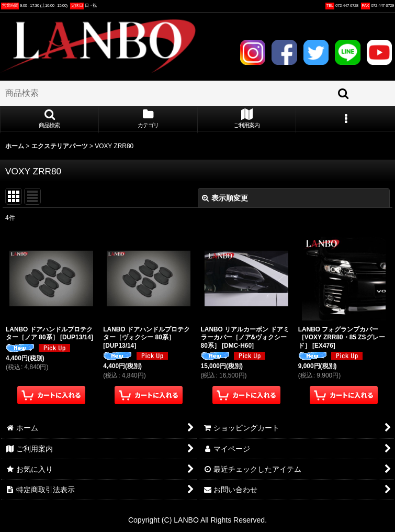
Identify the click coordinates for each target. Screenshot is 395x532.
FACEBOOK (284, 52)
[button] (49, 119)
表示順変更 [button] (225, 198)
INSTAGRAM (253, 52)
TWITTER (316, 52)
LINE (347, 52)
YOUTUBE (379, 52)
